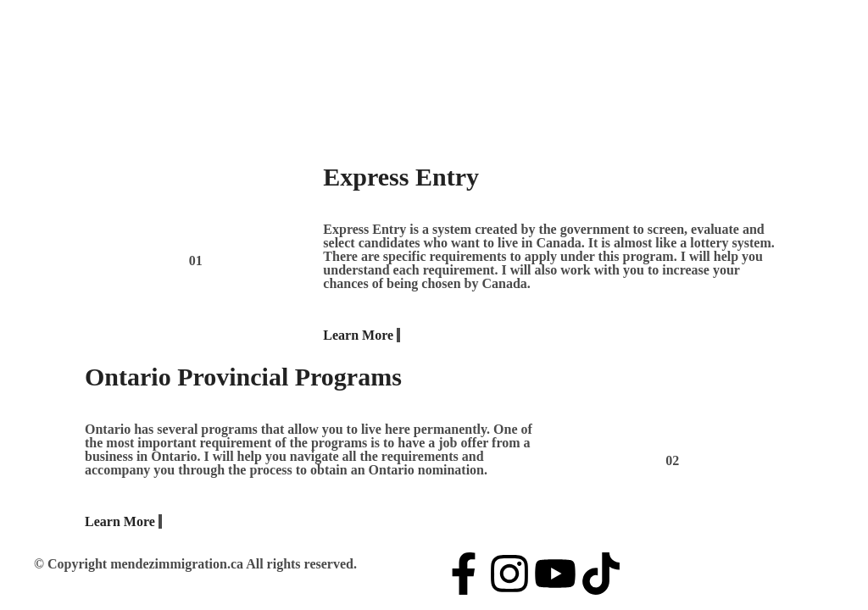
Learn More (362, 335)
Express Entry (401, 177)
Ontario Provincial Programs (243, 377)
